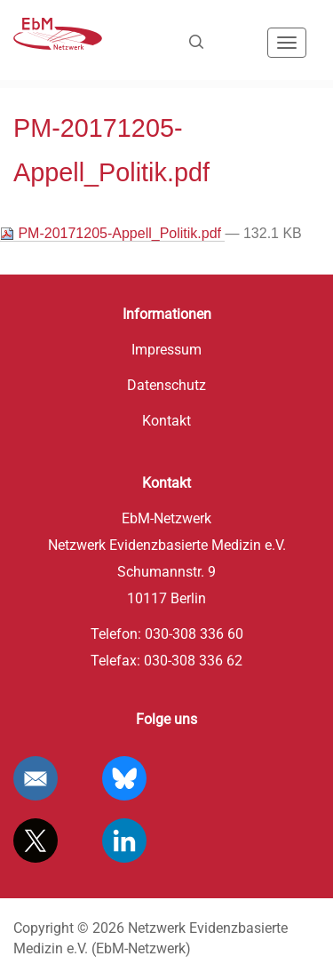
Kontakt (166, 421)
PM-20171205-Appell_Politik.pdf (112, 234)
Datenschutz (166, 385)
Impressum (166, 350)
